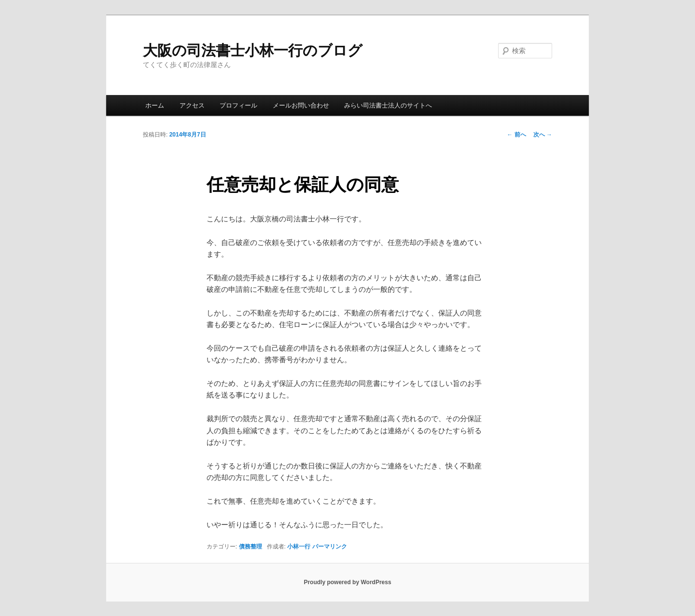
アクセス (192, 105)
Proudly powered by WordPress (347, 582)
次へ (543, 135)
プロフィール (238, 105)
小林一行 (299, 547)
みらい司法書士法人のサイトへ (388, 105)
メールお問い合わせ (301, 105)
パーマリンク (330, 547)
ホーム (155, 105)
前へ (516, 135)
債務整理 (250, 547)
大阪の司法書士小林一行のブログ (253, 50)
